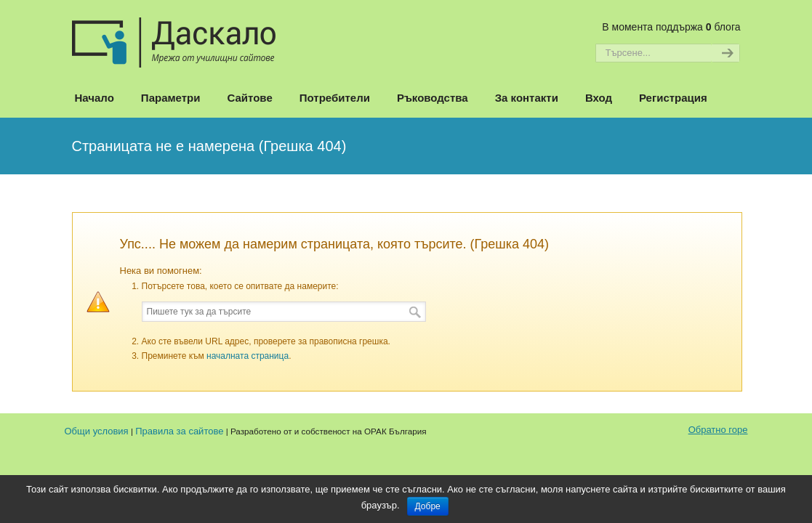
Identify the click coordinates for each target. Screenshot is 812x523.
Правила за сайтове (179, 431)
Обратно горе (718, 430)
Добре (428, 506)
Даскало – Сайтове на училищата (174, 36)
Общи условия (97, 431)
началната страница (248, 356)
